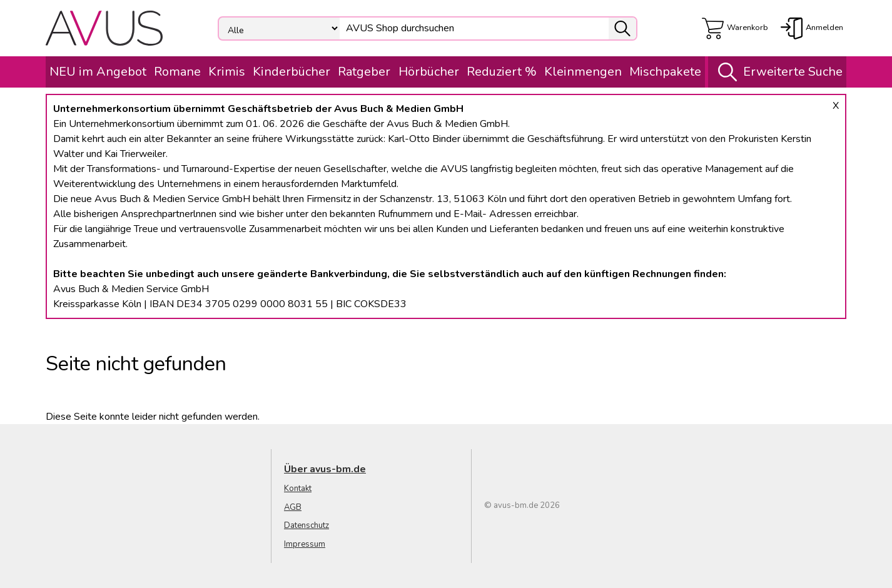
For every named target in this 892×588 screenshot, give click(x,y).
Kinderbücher (291, 72)
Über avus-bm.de (325, 469)
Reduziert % (502, 72)
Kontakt (298, 489)
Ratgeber (364, 72)
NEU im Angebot (98, 72)
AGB (293, 507)
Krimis (227, 72)
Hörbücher (429, 72)
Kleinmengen (583, 72)
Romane (177, 72)
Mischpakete (665, 72)
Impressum (305, 544)
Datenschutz (307, 525)
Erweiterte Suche (777, 72)
